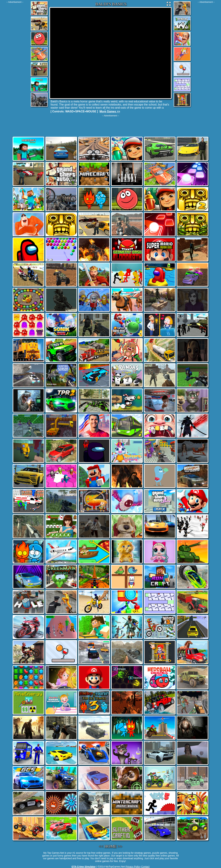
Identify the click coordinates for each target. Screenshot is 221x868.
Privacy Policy (133, 867)
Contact (145, 867)
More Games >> (110, 111)
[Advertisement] (15, 55)
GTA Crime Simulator (84, 867)
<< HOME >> (111, 846)
